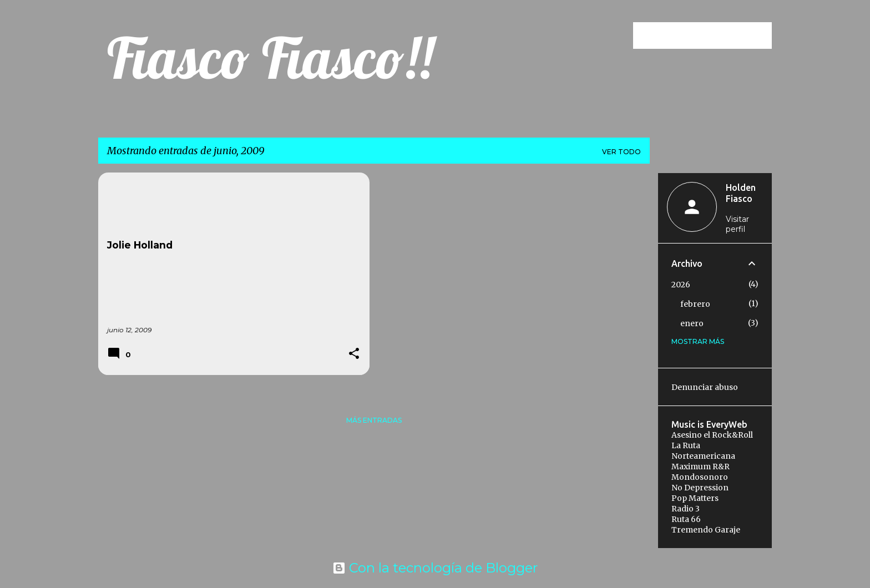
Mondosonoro (700, 477)
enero (692, 323)
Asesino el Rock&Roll (712, 435)
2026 (681, 285)
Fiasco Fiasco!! (270, 58)
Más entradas (374, 420)
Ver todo (621, 152)
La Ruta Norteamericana (703, 451)
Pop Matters (695, 498)
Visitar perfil (737, 224)
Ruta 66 (686, 519)
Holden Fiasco (741, 193)
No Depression (700, 488)
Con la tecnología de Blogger (435, 568)
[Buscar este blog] (714, 36)
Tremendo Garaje (706, 530)
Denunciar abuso (705, 387)
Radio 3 (686, 509)
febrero (695, 304)
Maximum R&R (700, 467)
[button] (354, 354)
